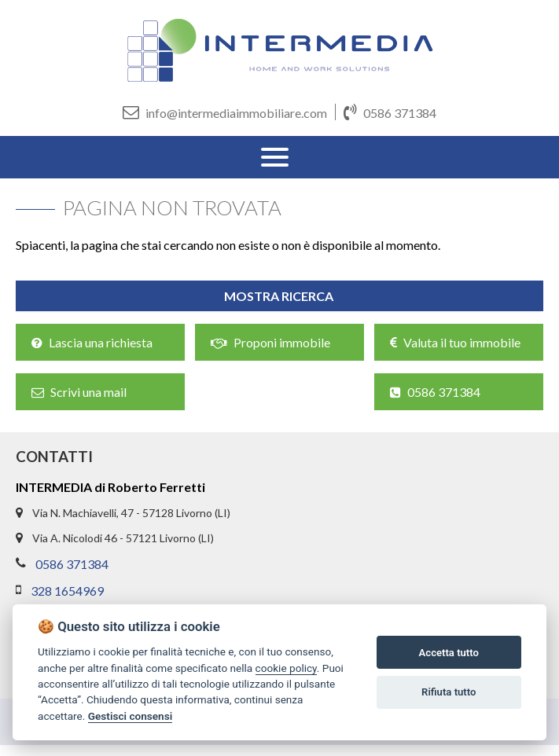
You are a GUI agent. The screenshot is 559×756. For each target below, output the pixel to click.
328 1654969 (67, 591)
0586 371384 (390, 112)
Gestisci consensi (130, 716)
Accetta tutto (449, 653)
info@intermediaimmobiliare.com (225, 112)
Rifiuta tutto (449, 692)
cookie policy (286, 668)
